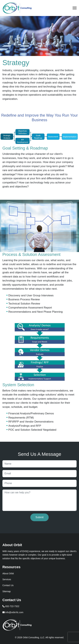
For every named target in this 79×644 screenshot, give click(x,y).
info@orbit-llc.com (13, 612)
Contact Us (8, 585)
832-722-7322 (11, 606)
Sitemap (7, 591)
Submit (39, 517)
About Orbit (8, 573)
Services (7, 579)
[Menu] (75, 8)
